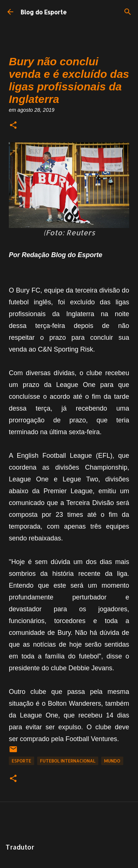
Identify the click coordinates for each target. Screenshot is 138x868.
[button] (13, 126)
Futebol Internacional (68, 761)
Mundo (112, 761)
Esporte (22, 761)
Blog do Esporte (44, 12)
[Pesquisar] (128, 12)
